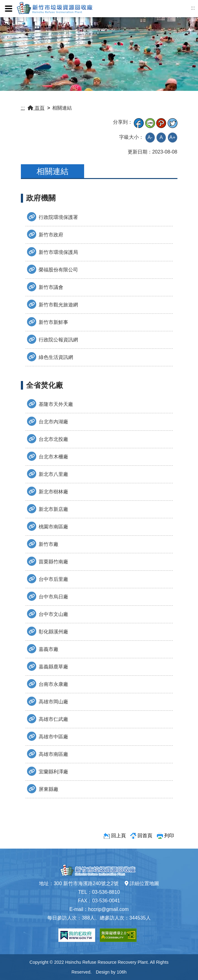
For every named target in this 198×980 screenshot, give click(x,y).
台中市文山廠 (48, 614)
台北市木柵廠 (48, 456)
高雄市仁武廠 (48, 719)
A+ (172, 137)
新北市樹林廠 (48, 491)
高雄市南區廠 (48, 754)
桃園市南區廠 (48, 526)
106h (122, 972)
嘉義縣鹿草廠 (48, 666)
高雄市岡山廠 (48, 701)
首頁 (36, 108)
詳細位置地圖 (142, 883)
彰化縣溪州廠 (48, 631)
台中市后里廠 (48, 579)
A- (150, 137)
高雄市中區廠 (48, 736)
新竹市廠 (43, 544)
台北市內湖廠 (48, 421)
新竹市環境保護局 (52, 252)
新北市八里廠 (48, 474)
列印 (169, 836)
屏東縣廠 (43, 789)
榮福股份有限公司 (52, 269)
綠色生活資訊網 (50, 357)
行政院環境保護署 (52, 217)
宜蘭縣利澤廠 (48, 771)
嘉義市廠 (43, 649)
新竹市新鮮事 (48, 322)
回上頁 (118, 836)
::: (193, 8)
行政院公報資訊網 (52, 339)
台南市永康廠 (48, 684)
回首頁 (145, 836)
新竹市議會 (45, 287)
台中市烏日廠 (48, 596)
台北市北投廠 (48, 439)
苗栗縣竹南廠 (48, 561)
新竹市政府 (45, 234)
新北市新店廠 (48, 509)
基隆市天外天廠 (50, 404)
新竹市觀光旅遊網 (52, 304)
